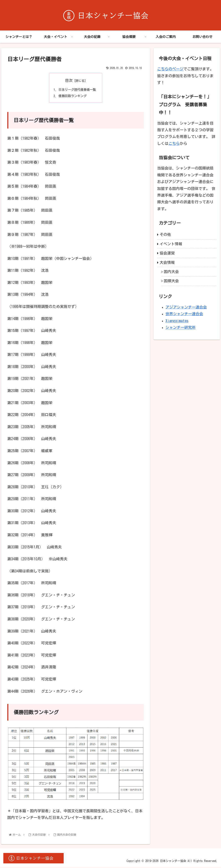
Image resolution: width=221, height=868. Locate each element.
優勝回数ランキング (72, 97)
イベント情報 (171, 244)
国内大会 (171, 272)
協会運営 (167, 253)
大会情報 (167, 262)
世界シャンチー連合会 (184, 314)
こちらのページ (170, 69)
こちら (174, 143)
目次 (69, 80)
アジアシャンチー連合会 (186, 307)
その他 (165, 234)
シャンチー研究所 (181, 327)
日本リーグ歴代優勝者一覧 (77, 90)
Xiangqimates (177, 321)
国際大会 (171, 281)
